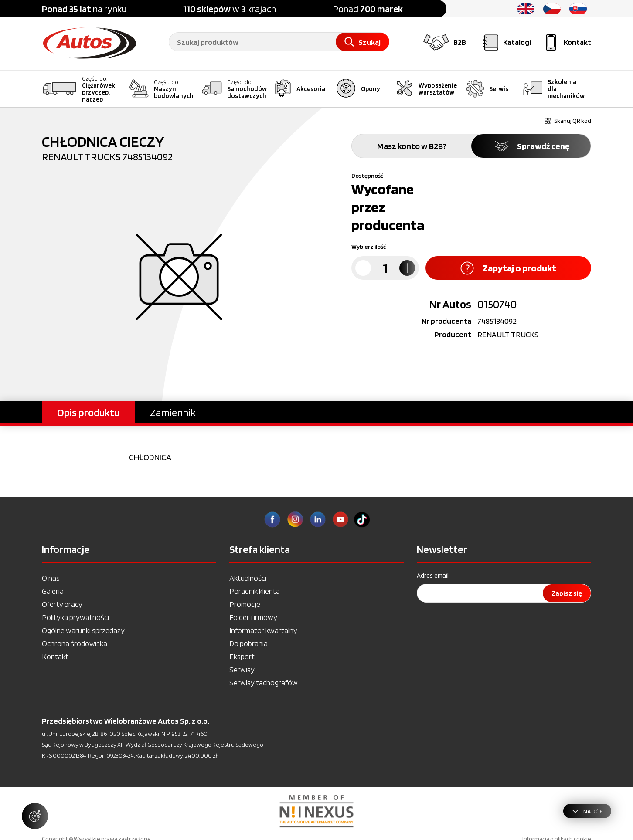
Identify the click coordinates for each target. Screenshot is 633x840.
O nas (51, 578)
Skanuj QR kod (568, 121)
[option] (316, 811)
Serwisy (242, 669)
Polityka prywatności (75, 617)
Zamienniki (174, 412)
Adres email (433, 576)
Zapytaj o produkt (508, 268)
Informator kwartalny (263, 630)
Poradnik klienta (255, 591)
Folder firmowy (253, 617)
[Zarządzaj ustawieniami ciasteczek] (35, 816)
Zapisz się (567, 593)
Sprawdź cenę (531, 146)
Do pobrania (248, 643)
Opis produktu (88, 412)
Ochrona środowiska (75, 643)
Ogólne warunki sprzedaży (83, 630)
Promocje (245, 604)
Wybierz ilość (369, 247)
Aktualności (248, 578)
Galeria (53, 591)
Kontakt (55, 656)
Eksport (242, 656)
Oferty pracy (62, 604)
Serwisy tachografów (264, 682)
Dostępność (367, 176)
